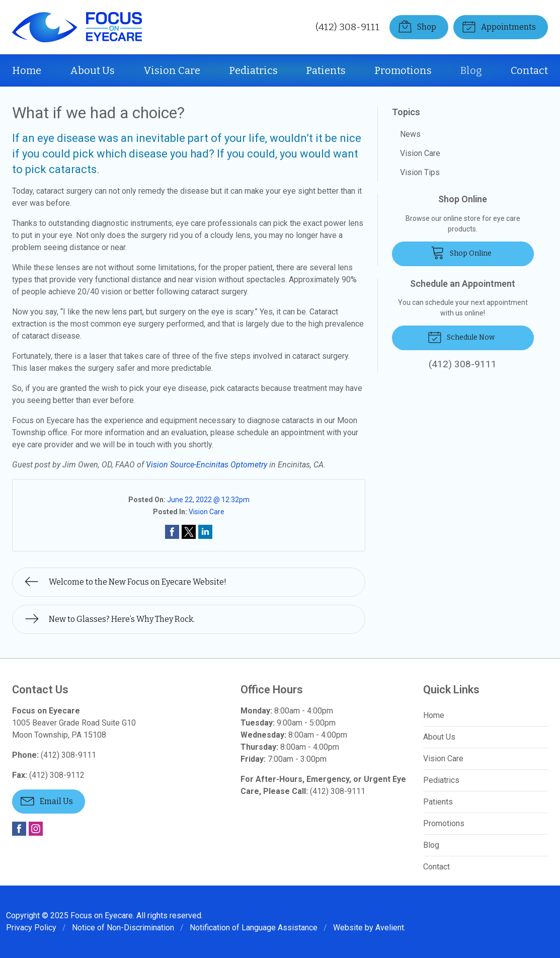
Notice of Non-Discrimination (123, 928)
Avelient (390, 928)
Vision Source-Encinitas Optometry (207, 465)
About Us (92, 70)
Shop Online (461, 252)
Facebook (19, 829)
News (410, 134)
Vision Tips (420, 172)
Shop (417, 26)
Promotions (403, 70)
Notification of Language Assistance (254, 928)
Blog (471, 70)
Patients (326, 70)
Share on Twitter (189, 532)
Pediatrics (253, 70)
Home (27, 70)
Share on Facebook (172, 532)
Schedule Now (461, 337)
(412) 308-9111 (348, 27)
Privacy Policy (31, 928)
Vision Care (172, 70)
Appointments (499, 26)
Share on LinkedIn (205, 532)
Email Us (47, 801)
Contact (529, 70)
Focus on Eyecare (102, 915)
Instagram (36, 829)
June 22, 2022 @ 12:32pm (208, 500)
